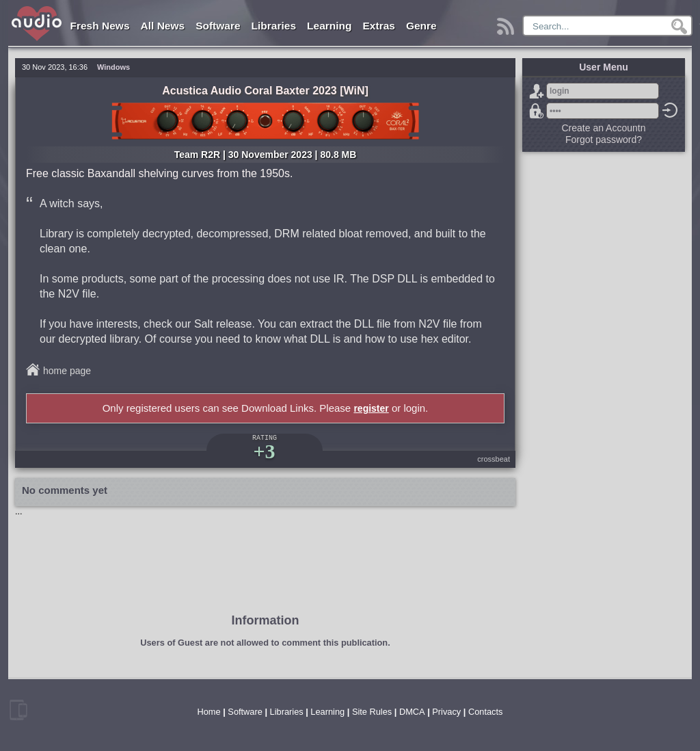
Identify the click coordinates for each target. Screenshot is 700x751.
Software (218, 26)
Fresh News (100, 26)
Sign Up (537, 91)
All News (163, 26)
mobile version (18, 710)
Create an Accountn (604, 128)
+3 (264, 451)
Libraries (274, 26)
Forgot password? (537, 111)
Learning (329, 26)
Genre (421, 26)
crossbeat (494, 459)
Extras (379, 26)
